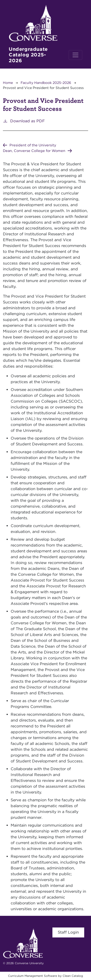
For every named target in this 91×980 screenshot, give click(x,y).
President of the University (33, 145)
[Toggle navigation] (75, 55)
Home (8, 83)
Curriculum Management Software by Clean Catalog (45, 976)
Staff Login (68, 932)
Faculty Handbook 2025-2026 (46, 83)
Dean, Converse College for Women (34, 151)
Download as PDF (24, 121)
